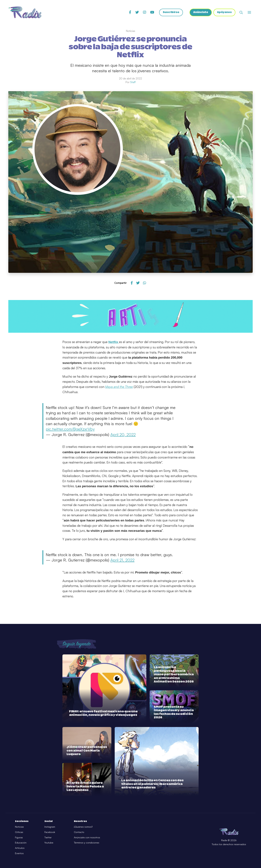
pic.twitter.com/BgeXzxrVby (70, 429)
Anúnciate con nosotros (87, 837)
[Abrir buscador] (241, 12)
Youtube (49, 843)
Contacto (79, 832)
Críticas (19, 832)
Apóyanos (224, 13)
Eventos (19, 853)
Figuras (19, 837)
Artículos (20, 848)
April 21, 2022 (122, 560)
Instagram (50, 827)
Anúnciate (201, 13)
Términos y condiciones (87, 843)
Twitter (48, 837)
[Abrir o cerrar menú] (249, 13)
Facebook (50, 832)
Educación (21, 843)
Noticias (19, 827)
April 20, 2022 (123, 435)
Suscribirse (171, 13)
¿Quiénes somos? (83, 827)
